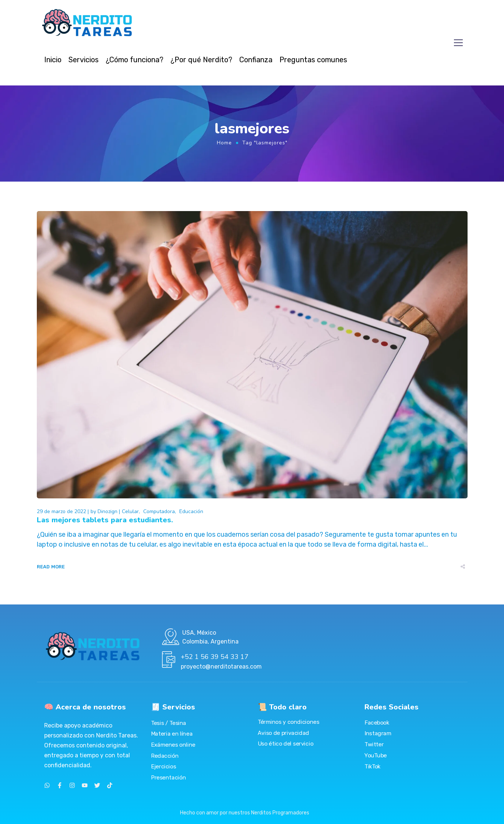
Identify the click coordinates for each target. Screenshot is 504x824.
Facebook (377, 722)
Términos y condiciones (288, 722)
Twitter (374, 744)
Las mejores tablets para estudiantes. (105, 520)
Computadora (159, 511)
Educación (191, 511)
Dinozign (108, 511)
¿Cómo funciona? (135, 60)
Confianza (256, 60)
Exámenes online (173, 744)
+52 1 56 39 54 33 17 (215, 657)
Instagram (378, 733)
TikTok (373, 766)
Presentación (168, 777)
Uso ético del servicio (286, 744)
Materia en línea (172, 734)
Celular (130, 511)
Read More (51, 567)
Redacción (165, 755)
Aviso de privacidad (283, 733)
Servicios (84, 60)
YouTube (376, 755)
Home (224, 143)
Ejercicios (163, 767)
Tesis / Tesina (169, 723)
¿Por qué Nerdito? (201, 60)
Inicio (53, 60)
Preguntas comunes (313, 60)
